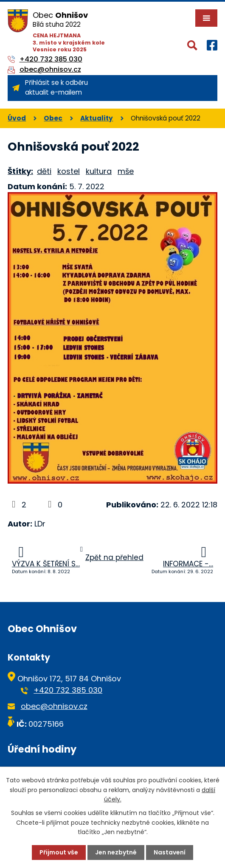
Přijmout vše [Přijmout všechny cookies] (59, 852)
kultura (99, 171)
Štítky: (20, 171)
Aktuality (97, 118)
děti (44, 171)
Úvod (17, 118)
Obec (53, 118)
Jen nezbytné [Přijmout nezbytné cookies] (116, 852)
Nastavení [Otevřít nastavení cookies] (170, 852)
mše (126, 171)
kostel (69, 171)
